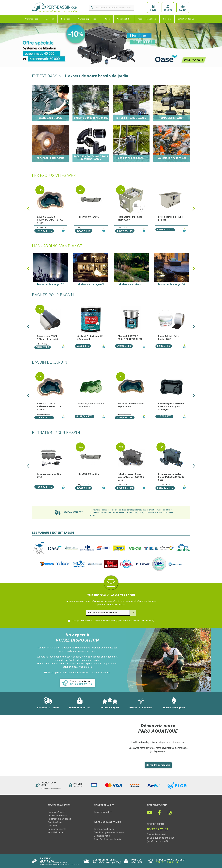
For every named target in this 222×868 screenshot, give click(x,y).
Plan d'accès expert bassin (107, 839)
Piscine (167, 19)
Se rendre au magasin (158, 765)
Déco (107, 19)
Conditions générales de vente (109, 832)
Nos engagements (57, 829)
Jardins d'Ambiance (57, 815)
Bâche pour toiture (103, 812)
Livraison (52, 826)
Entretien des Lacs (187, 19)
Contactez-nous (102, 836)
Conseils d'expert (56, 812)
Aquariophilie (124, 19)
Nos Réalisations (56, 832)
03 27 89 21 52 (170, 862)
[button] (28, 209)
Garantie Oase (55, 822)
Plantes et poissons (87, 19)
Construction (32, 19)
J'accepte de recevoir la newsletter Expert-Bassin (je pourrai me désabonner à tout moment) (113, 621)
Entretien (66, 19)
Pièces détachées (147, 19)
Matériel (50, 19)
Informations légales (104, 829)
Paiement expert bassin (60, 819)
